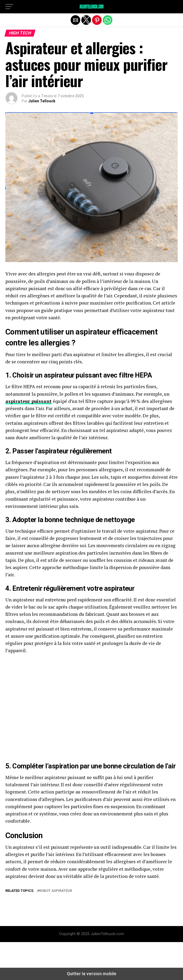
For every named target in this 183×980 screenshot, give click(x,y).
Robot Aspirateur (56, 891)
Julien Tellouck (42, 101)
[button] (9, 7)
